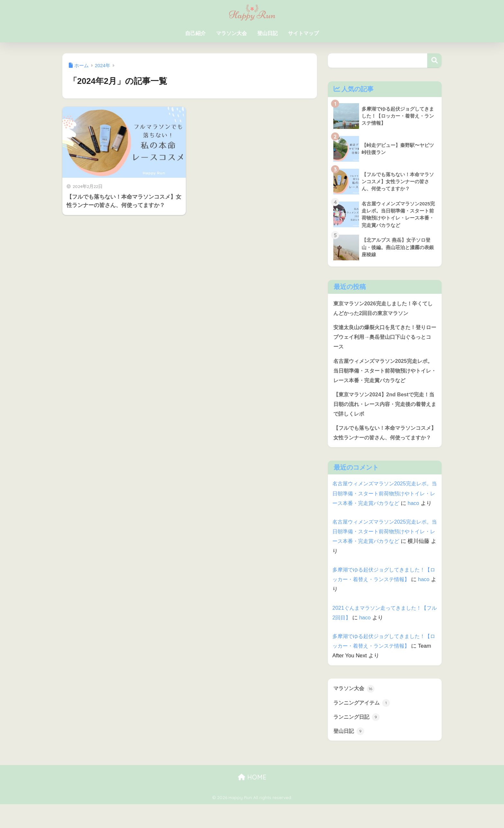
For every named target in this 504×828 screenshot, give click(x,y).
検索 (434, 61)
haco (338, 526)
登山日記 (267, 33)
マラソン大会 (231, 33)
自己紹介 (195, 33)
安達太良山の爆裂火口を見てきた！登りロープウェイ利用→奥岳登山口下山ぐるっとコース (382, 338)
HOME (252, 801)
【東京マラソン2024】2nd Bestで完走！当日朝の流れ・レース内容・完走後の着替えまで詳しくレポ (383, 406)
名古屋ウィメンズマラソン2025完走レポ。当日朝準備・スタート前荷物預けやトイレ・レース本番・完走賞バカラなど (382, 372)
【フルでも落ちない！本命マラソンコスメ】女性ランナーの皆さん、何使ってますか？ (382, 440)
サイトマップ (303, 33)
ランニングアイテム (363, 726)
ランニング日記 (358, 740)
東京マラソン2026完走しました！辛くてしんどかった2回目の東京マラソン (383, 309)
